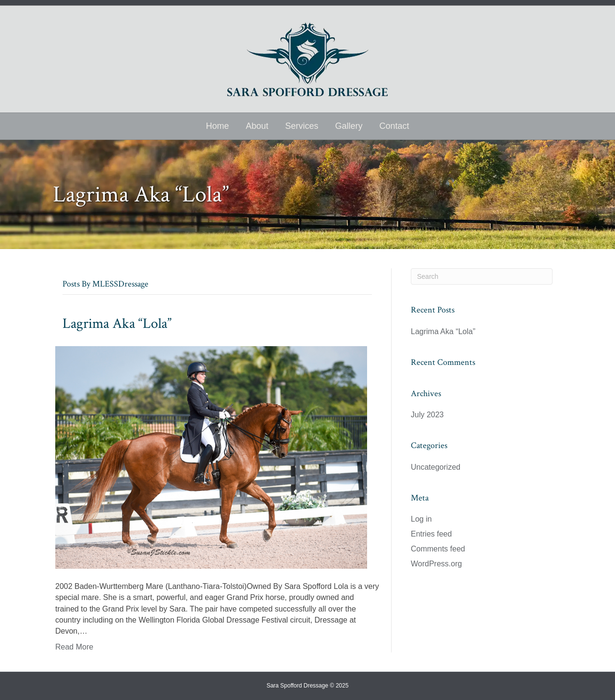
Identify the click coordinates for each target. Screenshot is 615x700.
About (257, 126)
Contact (394, 126)
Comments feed (438, 549)
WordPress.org (436, 564)
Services (301, 126)
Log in (421, 519)
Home (217, 126)
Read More (74, 647)
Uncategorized (436, 467)
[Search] (482, 276)
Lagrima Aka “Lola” (117, 324)
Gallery (349, 126)
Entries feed (431, 534)
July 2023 (427, 415)
